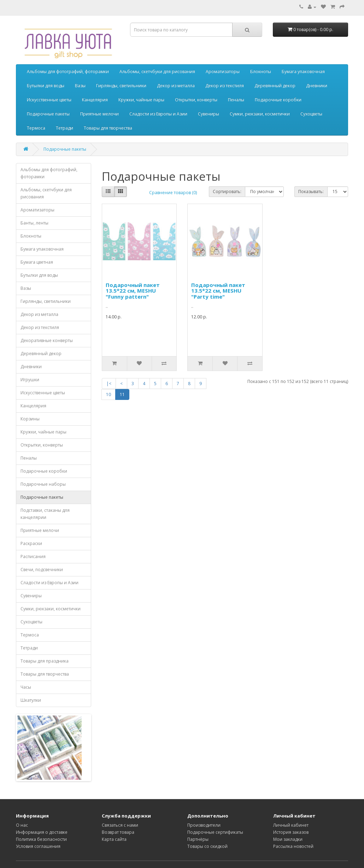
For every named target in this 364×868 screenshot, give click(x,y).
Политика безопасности (41, 839)
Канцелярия (95, 100)
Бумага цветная (37, 262)
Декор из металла (176, 86)
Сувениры (209, 114)
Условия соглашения (38, 846)
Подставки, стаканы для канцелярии (45, 514)
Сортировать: (227, 191)
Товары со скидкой (207, 846)
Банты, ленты (34, 223)
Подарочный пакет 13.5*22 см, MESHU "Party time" (218, 291)
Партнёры (198, 839)
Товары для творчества (108, 128)
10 (108, 394)
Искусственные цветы (49, 100)
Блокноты (261, 71)
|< (109, 384)
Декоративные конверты (47, 340)
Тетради (64, 128)
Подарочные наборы (43, 484)
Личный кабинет (291, 825)
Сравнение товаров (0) (173, 193)
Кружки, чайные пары (141, 100)
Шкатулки (31, 700)
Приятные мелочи (99, 114)
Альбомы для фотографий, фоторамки (68, 71)
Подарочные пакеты (48, 114)
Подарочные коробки (278, 100)
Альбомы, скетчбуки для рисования (157, 71)
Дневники (317, 86)
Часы (26, 687)
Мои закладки (288, 839)
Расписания (33, 556)
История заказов (291, 832)
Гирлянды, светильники (121, 86)
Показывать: (311, 191)
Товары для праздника (45, 661)
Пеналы (236, 100)
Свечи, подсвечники (42, 570)
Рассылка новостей (293, 846)
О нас (22, 825)
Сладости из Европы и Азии (158, 114)
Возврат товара (118, 832)
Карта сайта (114, 839)
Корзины (30, 419)
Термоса (36, 128)
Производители (204, 825)
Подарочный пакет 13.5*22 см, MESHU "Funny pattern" (133, 291)
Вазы (80, 86)
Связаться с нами (120, 825)
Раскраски (31, 543)
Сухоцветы (311, 114)
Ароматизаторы (223, 71)
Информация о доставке (42, 832)
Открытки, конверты (196, 100)
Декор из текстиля (225, 86)
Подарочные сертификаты (215, 832)
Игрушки (30, 380)
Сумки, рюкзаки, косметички (260, 114)
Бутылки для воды (46, 86)
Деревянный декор (275, 86)
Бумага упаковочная (303, 71)
